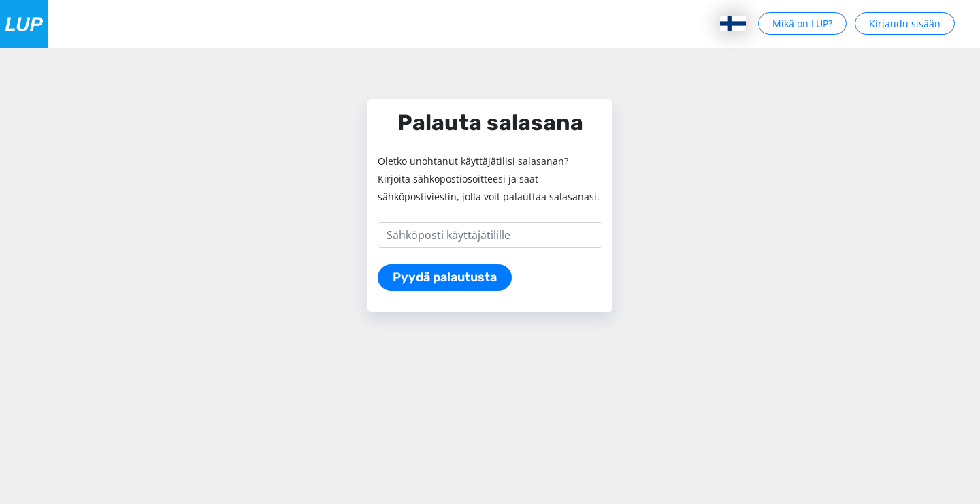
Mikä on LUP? (802, 23)
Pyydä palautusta (445, 277)
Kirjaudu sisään (905, 23)
